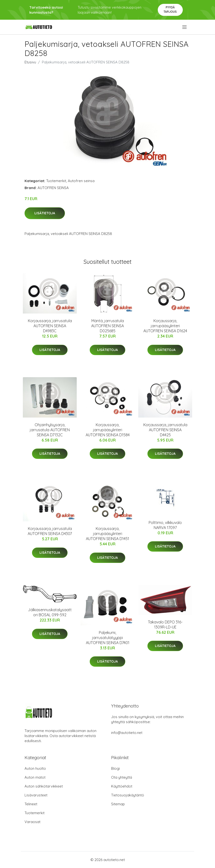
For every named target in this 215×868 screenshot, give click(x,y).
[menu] (185, 27)
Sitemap (118, 804)
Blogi (115, 768)
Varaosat (32, 822)
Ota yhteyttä (122, 777)
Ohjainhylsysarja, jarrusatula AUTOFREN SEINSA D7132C (50, 430)
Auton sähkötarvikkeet (44, 786)
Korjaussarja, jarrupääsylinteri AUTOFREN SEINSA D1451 (107, 534)
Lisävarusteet (36, 795)
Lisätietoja (45, 213)
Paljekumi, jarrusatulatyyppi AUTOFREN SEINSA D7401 (108, 638)
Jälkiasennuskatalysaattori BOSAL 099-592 (50, 612)
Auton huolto (35, 768)
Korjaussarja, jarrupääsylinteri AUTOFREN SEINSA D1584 (108, 430)
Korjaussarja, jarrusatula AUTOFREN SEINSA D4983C (50, 326)
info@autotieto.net (127, 733)
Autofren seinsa (81, 181)
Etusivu (30, 62)
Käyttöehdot (122, 786)
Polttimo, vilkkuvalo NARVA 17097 (165, 525)
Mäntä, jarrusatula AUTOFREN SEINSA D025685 (107, 326)
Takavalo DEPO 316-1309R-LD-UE (165, 625)
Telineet (31, 804)
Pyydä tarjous (170, 9)
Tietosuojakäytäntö (128, 795)
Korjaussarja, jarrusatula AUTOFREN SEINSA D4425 (165, 430)
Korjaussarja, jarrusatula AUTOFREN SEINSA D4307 (50, 531)
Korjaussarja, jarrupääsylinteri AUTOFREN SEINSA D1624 (165, 326)
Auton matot (35, 777)
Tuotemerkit (56, 181)
